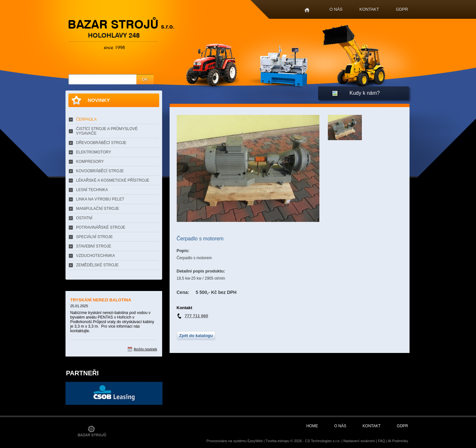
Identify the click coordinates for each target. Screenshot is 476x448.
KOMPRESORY (90, 162)
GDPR (402, 9)
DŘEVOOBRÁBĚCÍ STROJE (101, 143)
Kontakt (369, 9)
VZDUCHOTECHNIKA (96, 256)
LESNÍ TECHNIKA (92, 190)
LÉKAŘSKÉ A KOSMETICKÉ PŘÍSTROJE (113, 180)
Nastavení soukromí (359, 441)
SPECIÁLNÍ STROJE (95, 237)
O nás (336, 9)
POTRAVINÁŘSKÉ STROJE (101, 227)
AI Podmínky (398, 441)
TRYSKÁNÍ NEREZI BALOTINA (101, 300)
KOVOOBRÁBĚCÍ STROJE (100, 171)
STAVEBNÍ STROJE (94, 246)
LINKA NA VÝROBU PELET (100, 199)
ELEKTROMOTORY (94, 152)
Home (307, 10)
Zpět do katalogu (196, 336)
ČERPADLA (87, 119)
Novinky (99, 100)
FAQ (382, 441)
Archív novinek (145, 349)
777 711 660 (196, 316)
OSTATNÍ (84, 218)
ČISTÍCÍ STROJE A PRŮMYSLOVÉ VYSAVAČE (107, 131)
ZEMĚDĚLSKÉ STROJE (97, 265)
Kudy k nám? (365, 93)
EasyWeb (255, 441)
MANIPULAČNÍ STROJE (98, 209)
